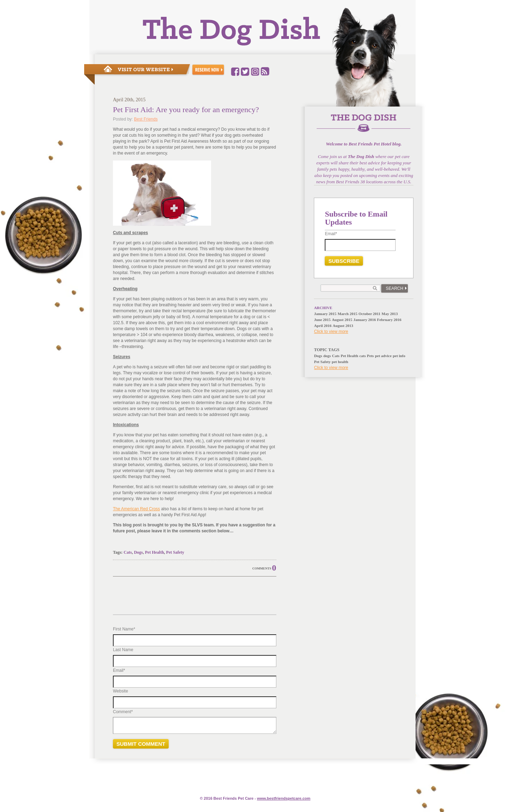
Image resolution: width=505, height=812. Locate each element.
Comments (262, 568)
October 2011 (369, 314)
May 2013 (390, 314)
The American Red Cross (136, 509)
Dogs (138, 552)
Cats (128, 552)
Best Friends (146, 119)
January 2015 (325, 314)
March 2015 (348, 314)
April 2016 (323, 326)
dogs (327, 356)
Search (395, 288)
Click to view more (331, 332)
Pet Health (154, 552)
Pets (370, 356)
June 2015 (322, 320)
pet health (340, 362)
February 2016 (389, 320)
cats (363, 356)
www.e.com (284, 798)
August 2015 (342, 320)
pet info (399, 356)
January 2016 (365, 320)
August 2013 (343, 326)
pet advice (383, 356)
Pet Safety (175, 552)
